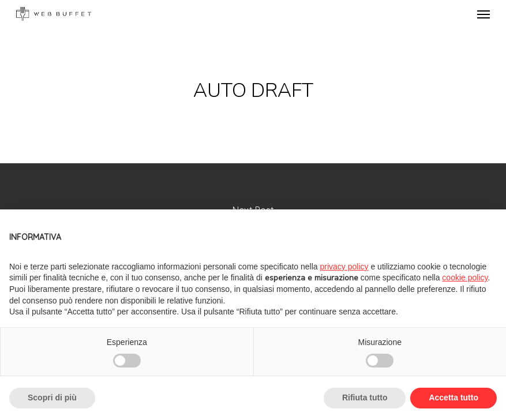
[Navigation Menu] (483, 14)
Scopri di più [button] (52, 397)
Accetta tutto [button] (453, 397)
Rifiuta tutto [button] (365, 397)
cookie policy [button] (465, 277)
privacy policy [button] (344, 267)
